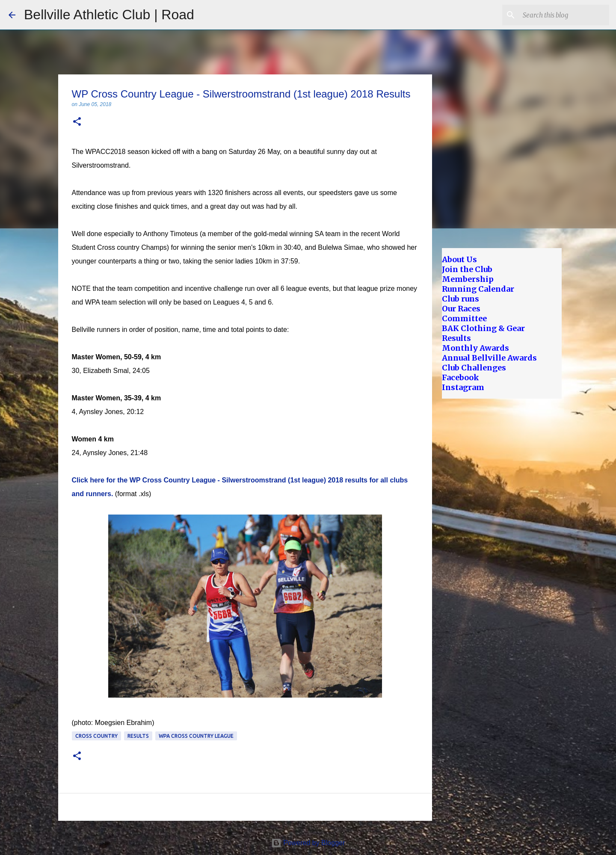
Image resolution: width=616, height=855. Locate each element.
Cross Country (96, 736)
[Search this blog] (564, 15)
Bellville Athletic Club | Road (109, 15)
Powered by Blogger (308, 843)
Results (138, 736)
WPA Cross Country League (196, 736)
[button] (77, 122)
